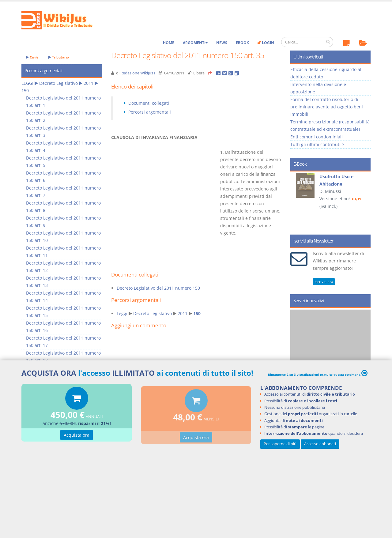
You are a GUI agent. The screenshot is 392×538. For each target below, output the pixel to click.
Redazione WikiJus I (138, 73)
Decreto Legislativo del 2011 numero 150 (158, 288)
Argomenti (195, 43)
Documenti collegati (149, 103)
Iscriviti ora (324, 282)
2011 (183, 313)
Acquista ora (77, 437)
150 (197, 313)
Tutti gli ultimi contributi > (317, 144)
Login (266, 43)
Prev (297, 201)
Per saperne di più (280, 444)
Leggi (122, 313)
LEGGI (27, 83)
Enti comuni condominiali (317, 137)
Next (364, 201)
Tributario (59, 57)
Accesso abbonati (320, 444)
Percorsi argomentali (150, 112)
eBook (242, 43)
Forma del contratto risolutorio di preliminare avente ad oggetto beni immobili (327, 107)
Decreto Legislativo (153, 313)
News (222, 43)
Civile (32, 57)
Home (169, 43)
